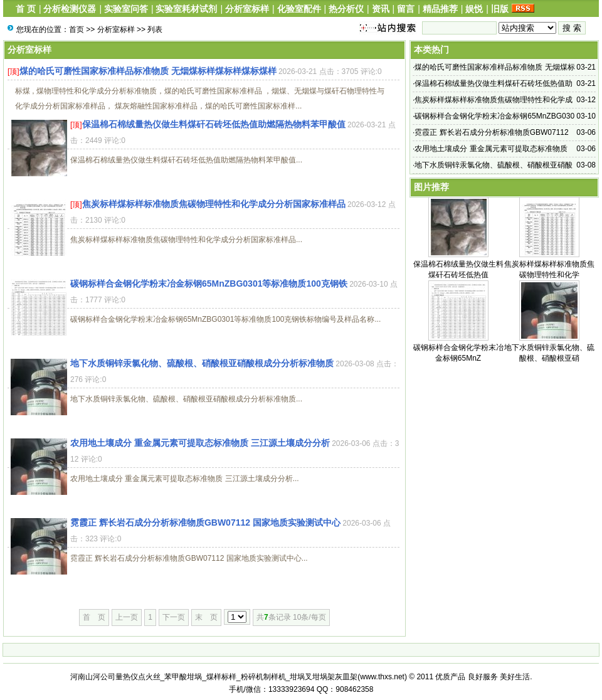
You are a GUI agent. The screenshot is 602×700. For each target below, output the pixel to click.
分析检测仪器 (70, 9)
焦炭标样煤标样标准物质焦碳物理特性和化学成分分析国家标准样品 (214, 204)
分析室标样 (247, 9)
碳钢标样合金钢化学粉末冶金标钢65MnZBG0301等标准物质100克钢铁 (209, 284)
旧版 (500, 9)
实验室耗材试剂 (186, 9)
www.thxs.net (382, 677)
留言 (406, 9)
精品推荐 (440, 9)
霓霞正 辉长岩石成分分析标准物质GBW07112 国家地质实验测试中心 (205, 522)
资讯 (381, 9)
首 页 (26, 9)
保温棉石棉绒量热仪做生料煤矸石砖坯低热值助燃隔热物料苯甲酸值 (214, 124)
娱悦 (474, 9)
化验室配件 (299, 9)
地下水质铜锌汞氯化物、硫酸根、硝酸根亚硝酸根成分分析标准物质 (202, 363)
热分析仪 (346, 9)
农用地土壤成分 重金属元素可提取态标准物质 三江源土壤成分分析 (200, 443)
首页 (77, 29)
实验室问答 (126, 9)
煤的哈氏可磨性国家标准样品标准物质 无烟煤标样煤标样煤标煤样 (148, 71)
